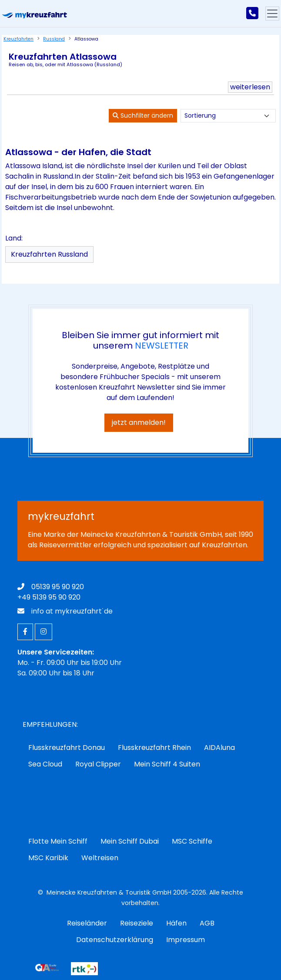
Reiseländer (87, 923)
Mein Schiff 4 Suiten (167, 764)
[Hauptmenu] (272, 14)
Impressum (186, 940)
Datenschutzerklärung (115, 940)
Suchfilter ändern (143, 115)
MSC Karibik (48, 858)
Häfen (176, 923)
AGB (207, 923)
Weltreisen (100, 858)
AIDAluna (219, 748)
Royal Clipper (98, 764)
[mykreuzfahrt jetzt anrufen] (252, 14)
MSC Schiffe (192, 841)
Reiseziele (137, 923)
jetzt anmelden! (139, 422)
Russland (54, 39)
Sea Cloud (45, 764)
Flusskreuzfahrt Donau (67, 748)
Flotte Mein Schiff (58, 841)
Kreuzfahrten (18, 39)
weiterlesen (250, 87)
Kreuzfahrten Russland (49, 254)
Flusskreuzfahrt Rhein (154, 748)
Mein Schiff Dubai (130, 841)
